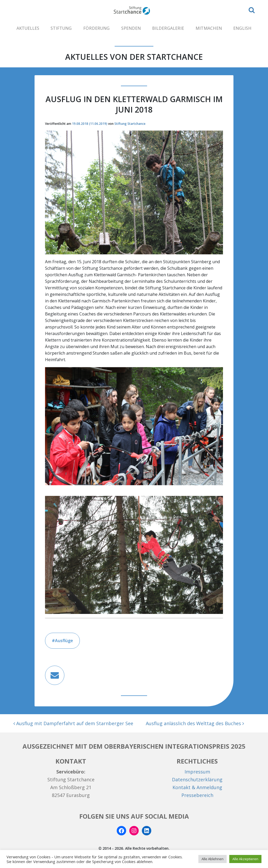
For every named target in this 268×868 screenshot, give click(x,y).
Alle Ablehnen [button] (213, 859)
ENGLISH (242, 28)
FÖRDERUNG (96, 28)
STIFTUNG (61, 28)
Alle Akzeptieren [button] (245, 859)
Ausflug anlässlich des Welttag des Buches (195, 723)
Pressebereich (197, 795)
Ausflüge (64, 641)
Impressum (197, 772)
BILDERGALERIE (168, 28)
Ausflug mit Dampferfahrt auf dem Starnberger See (73, 723)
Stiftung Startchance (130, 124)
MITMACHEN (209, 28)
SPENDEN (131, 28)
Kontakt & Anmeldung (197, 787)
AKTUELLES (28, 28)
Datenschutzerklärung (197, 779)
